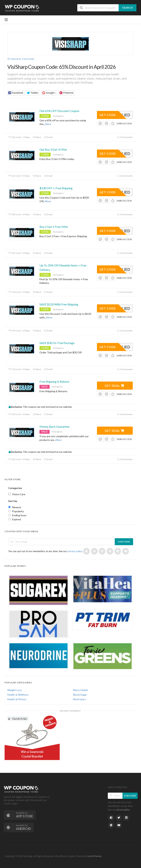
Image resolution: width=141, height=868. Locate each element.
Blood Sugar (80, 695)
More (48, 124)
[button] (16, 93)
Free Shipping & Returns (54, 381)
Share (37, 137)
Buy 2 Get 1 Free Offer (54, 227)
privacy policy (75, 551)
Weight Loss (15, 690)
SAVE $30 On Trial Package (57, 343)
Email (48, 137)
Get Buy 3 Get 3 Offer (53, 149)
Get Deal (114, 386)
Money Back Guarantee (54, 426)
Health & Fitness (17, 699)
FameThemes (95, 856)
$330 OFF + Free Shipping (56, 188)
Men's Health (81, 690)
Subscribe (124, 542)
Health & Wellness (18, 695)
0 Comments (125, 137)
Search (128, 8)
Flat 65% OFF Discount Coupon (59, 111)
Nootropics (79, 699)
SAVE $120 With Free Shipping (59, 304)
